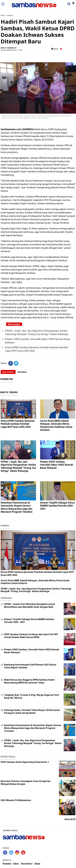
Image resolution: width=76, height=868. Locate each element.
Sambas (10, 15)
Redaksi (7, 864)
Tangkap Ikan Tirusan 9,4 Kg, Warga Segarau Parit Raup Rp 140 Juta (32, 696)
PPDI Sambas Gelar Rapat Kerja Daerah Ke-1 (25, 762)
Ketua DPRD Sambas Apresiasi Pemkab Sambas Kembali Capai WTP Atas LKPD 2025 (18, 424)
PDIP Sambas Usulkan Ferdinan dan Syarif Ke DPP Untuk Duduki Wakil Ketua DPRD (31, 636)
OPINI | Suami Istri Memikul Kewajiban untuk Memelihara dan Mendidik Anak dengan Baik (30, 605)
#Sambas (22, 372)
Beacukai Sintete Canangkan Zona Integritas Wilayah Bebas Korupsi (26, 783)
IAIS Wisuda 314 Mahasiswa (16, 800)
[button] (73, 2)
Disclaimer (27, 864)
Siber (16, 864)
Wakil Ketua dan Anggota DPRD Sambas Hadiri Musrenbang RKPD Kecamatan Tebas (29, 681)
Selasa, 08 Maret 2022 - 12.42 (11, 50)
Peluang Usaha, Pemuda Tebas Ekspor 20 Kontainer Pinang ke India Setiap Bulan (32, 711)
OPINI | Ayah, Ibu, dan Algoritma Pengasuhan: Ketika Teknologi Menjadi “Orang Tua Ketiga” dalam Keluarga (18, 466)
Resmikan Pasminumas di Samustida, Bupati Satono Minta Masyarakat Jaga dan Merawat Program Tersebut (17, 507)
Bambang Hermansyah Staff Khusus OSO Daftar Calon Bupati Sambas (30, 666)
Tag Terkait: (8, 372)
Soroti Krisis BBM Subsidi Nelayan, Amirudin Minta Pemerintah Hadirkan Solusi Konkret (56, 425)
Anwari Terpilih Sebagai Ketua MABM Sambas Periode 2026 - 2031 (57, 506)
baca (55, 49)
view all (70, 819)
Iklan (37, 864)
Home (3, 15)
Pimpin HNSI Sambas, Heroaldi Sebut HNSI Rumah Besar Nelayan (57, 465)
